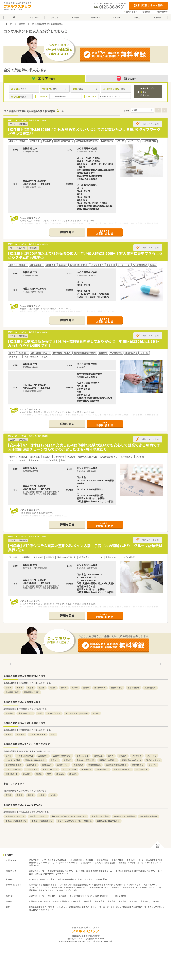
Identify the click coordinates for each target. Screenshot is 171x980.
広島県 (42, 795)
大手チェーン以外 (50, 769)
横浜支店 (88, 901)
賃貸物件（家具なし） (122, 769)
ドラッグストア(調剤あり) (77, 713)
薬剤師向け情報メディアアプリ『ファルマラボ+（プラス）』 (53, 890)
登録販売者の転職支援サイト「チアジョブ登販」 (142, 907)
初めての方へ (35, 860)
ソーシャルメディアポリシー (67, 863)
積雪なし (60, 774)
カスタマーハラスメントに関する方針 (99, 863)
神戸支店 (133, 901)
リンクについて (137, 863)
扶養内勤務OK (95, 765)
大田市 (53, 688)
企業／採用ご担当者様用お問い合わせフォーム (49, 874)
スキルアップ (35, 887)
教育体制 (51, 896)
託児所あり (32, 765)
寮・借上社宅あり (153, 760)
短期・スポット (12, 774)
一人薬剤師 (86, 769)
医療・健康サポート (103, 896)
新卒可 (111, 756)
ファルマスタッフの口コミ (55, 860)
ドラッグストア (54, 713)
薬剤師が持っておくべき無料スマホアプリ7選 (142, 887)
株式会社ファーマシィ (15, 816)
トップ (9, 24)
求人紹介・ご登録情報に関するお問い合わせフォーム (138, 871)
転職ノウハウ (149, 885)
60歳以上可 (47, 765)
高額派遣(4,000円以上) (131, 760)
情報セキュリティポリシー (40, 863)
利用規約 (123, 863)
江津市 (75, 688)
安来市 (64, 688)
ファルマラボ (135, 885)
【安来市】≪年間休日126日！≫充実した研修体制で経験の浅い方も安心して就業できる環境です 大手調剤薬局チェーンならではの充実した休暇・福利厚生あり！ (86, 447)
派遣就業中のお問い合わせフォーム (63, 871)
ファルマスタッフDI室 (53, 887)
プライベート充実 (85, 879)
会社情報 (89, 860)
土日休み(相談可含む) (62, 756)
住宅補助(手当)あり (14, 765)
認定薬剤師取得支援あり (116, 765)
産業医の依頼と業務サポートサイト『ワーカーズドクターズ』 (94, 907)
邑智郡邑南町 (133, 688)
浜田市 (20, 688)
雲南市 (86, 688)
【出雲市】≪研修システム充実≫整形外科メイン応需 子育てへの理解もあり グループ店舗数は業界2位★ (85, 548)
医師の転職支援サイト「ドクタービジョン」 (47, 907)
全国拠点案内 (102, 860)
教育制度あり (138, 765)
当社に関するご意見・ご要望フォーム (97, 871)
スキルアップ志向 (47, 879)
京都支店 (112, 901)
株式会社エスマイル (38, 816)
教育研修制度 (120, 896)
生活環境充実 (142, 769)
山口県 (53, 795)
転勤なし (54, 760)
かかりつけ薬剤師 (13, 769)
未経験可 (123, 756)
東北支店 (44, 901)
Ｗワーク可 (152, 756)
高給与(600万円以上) (85, 760)
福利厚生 (62, 896)
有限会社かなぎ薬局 (100, 816)
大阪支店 (122, 901)
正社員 (8, 734)
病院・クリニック (26, 713)
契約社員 (20, 734)
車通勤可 (67, 760)
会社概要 (146, 12)
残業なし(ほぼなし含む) (35, 760)
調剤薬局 (9, 713)
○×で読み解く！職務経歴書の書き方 (75, 885)
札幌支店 (33, 901)
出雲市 (31, 688)
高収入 (39, 774)
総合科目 (27, 774)
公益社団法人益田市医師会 (108, 821)
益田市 (42, 688)
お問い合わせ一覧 (37, 871)
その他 (96, 713)
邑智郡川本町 (117, 688)
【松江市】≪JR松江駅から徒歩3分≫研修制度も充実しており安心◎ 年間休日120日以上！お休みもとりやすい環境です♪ (83, 343)
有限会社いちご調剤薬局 (124, 816)
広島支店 (144, 901)
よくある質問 (117, 860)
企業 (40, 713)
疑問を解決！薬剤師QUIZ (76, 887)
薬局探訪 (116, 887)
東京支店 (77, 901)
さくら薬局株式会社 (149, 816)
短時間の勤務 (101, 879)
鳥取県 (8, 795)
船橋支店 (66, 901)
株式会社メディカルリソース (41, 910)
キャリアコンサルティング (81, 896)
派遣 (53, 734)
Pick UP (33, 879)
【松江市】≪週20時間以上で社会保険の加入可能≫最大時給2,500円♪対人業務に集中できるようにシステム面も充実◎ (85, 255)
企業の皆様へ (132, 12)
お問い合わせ (162, 12)
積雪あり (73, 774)
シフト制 (153, 765)
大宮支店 (55, 901)
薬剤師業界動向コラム (99, 887)
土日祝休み (43, 756)
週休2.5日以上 (83, 756)
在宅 (49, 774)
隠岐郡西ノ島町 (12, 692)
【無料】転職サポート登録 (148, 5)
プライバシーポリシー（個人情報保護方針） (144, 860)
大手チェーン (32, 769)
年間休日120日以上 (25, 756)
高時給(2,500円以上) (108, 760)
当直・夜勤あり (102, 769)
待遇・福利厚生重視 (66, 879)
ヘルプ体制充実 (70, 769)
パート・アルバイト (38, 734)
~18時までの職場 (13, 760)
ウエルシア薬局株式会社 (16, 821)
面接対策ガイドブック (103, 885)
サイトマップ (153, 863)
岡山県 (31, 795)
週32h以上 (98, 756)
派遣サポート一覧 (37, 896)
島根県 (22, 24)
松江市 (8, 688)
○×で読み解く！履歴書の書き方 (43, 885)
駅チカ (8, 756)
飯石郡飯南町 (100, 688)
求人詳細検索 (76, 860)
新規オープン (63, 765)
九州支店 (155, 901)
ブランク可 (137, 756)
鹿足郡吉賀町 (150, 688)
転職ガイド (121, 885)
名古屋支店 (100, 901)
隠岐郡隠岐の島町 (32, 692)
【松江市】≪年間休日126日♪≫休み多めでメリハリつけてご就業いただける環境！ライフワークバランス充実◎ (84, 132)
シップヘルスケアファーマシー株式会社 (75, 821)
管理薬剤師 (78, 765)
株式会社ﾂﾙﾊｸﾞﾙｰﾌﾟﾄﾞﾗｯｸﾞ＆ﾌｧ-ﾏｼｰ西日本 (69, 816)
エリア (44, 78)
